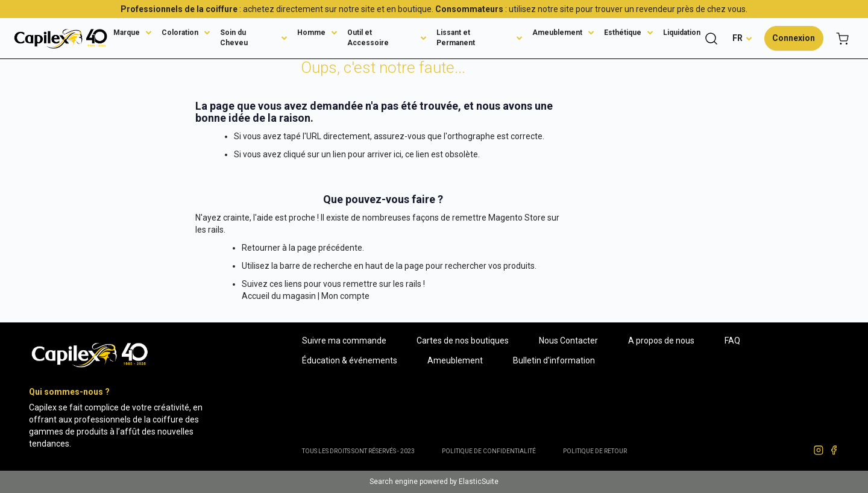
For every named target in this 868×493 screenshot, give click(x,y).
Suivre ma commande (344, 341)
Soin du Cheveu (234, 38)
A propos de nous (661, 341)
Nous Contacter (568, 341)
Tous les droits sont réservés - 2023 (358, 451)
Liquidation (682, 33)
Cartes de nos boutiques (463, 341)
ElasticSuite (479, 482)
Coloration (180, 33)
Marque (127, 33)
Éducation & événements (350, 360)
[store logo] (60, 38)
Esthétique (623, 33)
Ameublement (557, 33)
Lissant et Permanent (456, 38)
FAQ (732, 341)
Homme (311, 33)
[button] (742, 38)
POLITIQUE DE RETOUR (595, 451)
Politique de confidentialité (489, 451)
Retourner (261, 248)
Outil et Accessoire (368, 38)
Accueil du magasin (279, 296)
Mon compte (345, 296)
